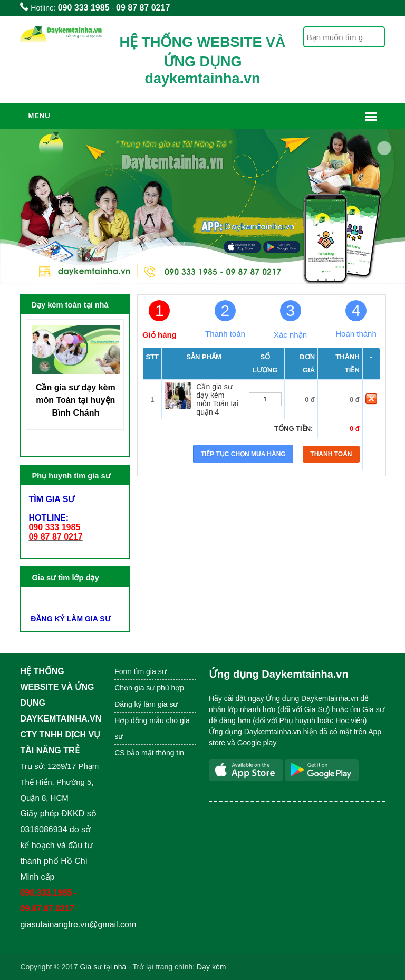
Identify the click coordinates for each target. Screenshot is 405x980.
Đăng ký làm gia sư (147, 704)
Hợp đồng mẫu (139, 720)
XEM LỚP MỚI (55, 600)
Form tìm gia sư (140, 671)
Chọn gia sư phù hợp (149, 688)
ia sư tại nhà (106, 967)
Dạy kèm (211, 967)
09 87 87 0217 (143, 8)
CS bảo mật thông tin (149, 753)
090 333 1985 (84, 8)
